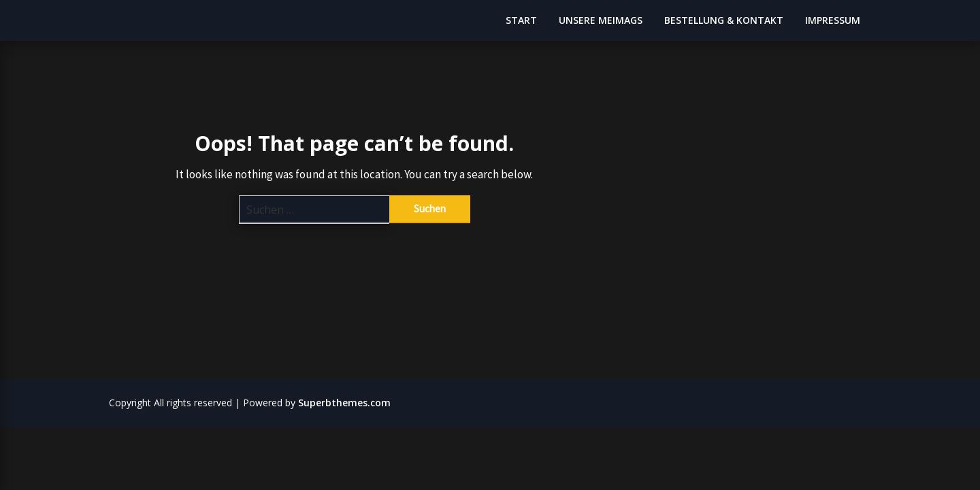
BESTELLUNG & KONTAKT (724, 20)
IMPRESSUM (833, 20)
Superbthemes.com (344, 403)
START (521, 20)
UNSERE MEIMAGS (601, 20)
